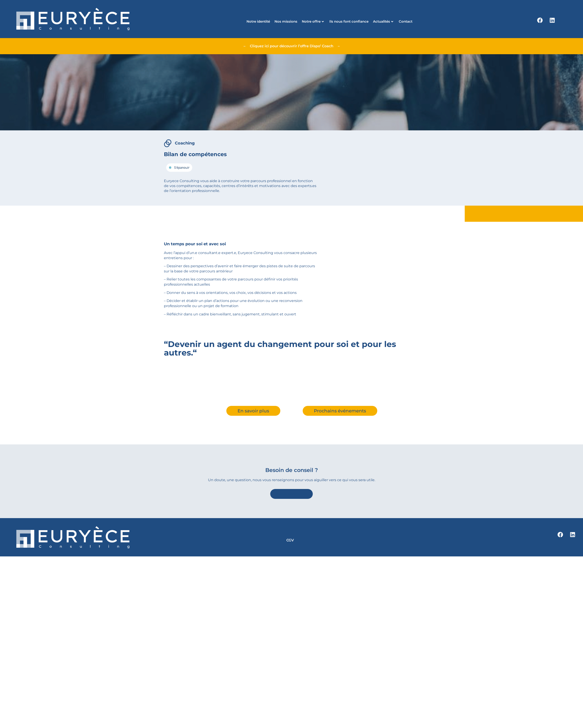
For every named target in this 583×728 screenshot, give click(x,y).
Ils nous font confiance (349, 21)
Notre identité (258, 21)
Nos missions (286, 21)
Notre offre (313, 21)
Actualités (383, 21)
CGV (290, 540)
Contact (406, 21)
